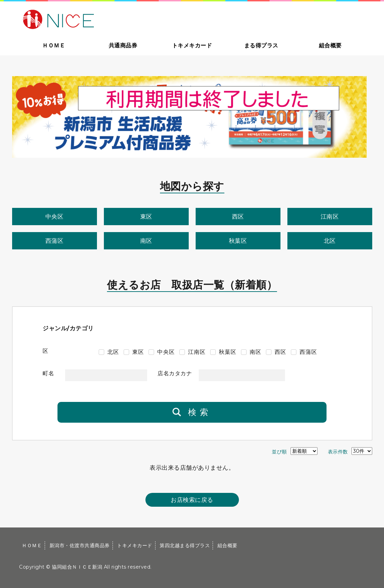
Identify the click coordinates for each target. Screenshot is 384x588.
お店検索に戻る (192, 500)
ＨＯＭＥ (54, 45)
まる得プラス (261, 45)
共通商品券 (123, 45)
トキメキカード (192, 45)
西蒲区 (55, 241)
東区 (146, 217)
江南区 (330, 217)
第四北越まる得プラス (185, 545)
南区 (146, 241)
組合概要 (330, 45)
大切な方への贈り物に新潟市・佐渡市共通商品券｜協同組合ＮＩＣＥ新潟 (108, 19)
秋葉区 (238, 241)
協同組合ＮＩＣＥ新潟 (77, 567)
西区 (238, 217)
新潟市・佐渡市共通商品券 (80, 545)
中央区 (55, 217)
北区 (330, 241)
